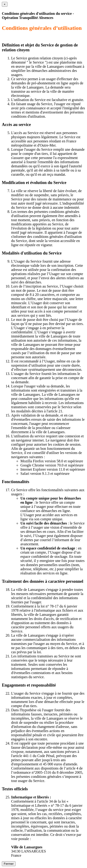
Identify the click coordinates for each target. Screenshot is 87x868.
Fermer (9, 864)
